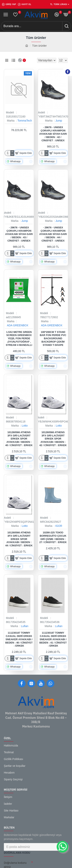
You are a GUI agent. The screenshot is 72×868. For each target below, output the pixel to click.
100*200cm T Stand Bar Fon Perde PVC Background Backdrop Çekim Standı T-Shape (53, 339)
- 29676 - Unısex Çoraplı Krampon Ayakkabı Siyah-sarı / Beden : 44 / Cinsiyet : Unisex (53, 234)
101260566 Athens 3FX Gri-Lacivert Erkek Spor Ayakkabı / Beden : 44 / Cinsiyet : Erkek (19, 539)
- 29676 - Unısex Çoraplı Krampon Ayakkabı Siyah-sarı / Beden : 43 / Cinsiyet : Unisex (19, 234)
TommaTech (25, 121)
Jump (59, 121)
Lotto (25, 426)
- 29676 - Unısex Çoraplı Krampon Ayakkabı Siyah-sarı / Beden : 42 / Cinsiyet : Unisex (53, 134)
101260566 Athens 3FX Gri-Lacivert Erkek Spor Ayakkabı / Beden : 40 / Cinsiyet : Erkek (19, 439)
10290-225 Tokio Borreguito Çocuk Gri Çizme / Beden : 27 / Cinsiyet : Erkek (53, 537)
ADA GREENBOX (18, 325)
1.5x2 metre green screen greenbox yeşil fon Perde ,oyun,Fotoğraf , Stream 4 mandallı (19, 339)
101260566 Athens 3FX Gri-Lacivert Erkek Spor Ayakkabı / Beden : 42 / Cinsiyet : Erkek (53, 439)
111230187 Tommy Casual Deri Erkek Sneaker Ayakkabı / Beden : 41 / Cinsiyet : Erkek (53, 639)
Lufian (25, 626)
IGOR (59, 526)
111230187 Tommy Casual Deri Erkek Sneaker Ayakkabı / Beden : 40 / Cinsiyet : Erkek (19, 639)
